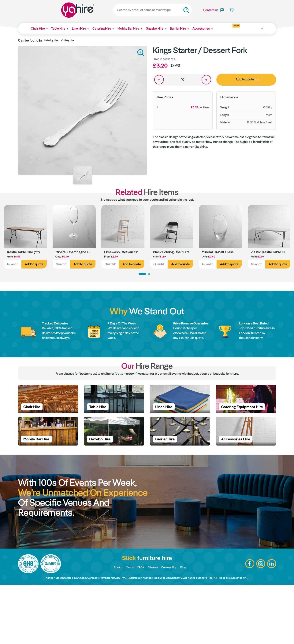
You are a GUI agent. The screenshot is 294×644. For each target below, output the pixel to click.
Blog (188, 626)
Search (176, 10)
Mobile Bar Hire (132, 28)
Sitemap (153, 626)
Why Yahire (251, 28)
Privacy (114, 626)
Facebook (249, 623)
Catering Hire (104, 28)
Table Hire (59, 28)
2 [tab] (149, 275)
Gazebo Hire (159, 28)
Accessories (207, 28)
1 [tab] (142, 275)
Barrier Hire (183, 28)
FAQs (140, 626)
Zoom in (141, 52)
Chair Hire (38, 28)
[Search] (142, 10)
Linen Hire (81, 28)
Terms (128, 626)
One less (159, 80)
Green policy (172, 626)
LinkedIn (271, 623)
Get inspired (231, 27)
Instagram (260, 623)
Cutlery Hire (68, 40)
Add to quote (34, 265)
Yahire (67, 10)
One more (206, 80)
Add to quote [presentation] (247, 79)
